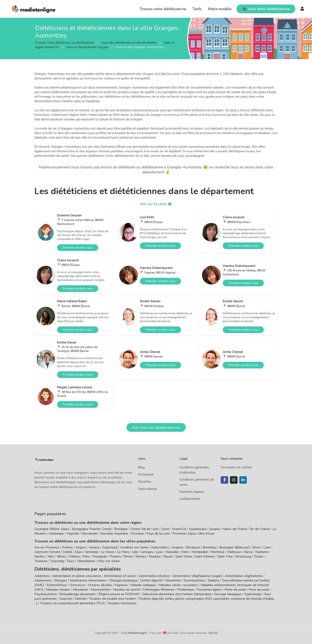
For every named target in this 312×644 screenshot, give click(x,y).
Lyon (159, 552)
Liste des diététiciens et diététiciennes (129, 42)
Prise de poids (259, 589)
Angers (81, 547)
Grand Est (179, 529)
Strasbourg (243, 556)
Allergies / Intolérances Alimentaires (80, 580)
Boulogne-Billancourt (235, 547)
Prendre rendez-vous (78, 248)
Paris (86, 556)
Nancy (248, 552)
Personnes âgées (209, 589)
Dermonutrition (195, 580)
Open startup (147, 489)
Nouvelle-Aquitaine (114, 534)
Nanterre (262, 552)
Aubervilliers (160, 547)
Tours (70, 561)
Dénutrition (173, 580)
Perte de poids (235, 589)
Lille (135, 552)
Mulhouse (234, 552)
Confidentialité (190, 499)
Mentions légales (192, 492)
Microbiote (81, 589)
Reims (128, 556)
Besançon (193, 547)
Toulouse (41, 561)
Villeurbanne (86, 561)
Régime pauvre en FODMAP (119, 593)
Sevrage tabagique (228, 593)
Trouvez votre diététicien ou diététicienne (65, 42)
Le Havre (108, 552)
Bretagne (121, 529)
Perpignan (100, 556)
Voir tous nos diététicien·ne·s (156, 428)
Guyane (214, 529)
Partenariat (146, 475)
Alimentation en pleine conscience (77, 575)
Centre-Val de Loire (144, 529)
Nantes (40, 556)
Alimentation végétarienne (244, 575)
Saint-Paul (225, 556)
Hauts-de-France (235, 529)
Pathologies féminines (159, 589)
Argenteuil (110, 547)
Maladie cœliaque (143, 584)
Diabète (214, 580)
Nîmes (61, 556)
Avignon (178, 547)
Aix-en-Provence (47, 547)
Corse (165, 529)
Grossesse (77, 584)
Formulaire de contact (236, 467)
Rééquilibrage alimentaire (77, 593)
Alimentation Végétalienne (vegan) (197, 575)
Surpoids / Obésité (73, 598)
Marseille (172, 552)
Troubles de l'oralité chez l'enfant (112, 598)
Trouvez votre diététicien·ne (163, 9)
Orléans (74, 556)
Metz (185, 552)
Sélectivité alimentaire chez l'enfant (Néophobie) (177, 593)
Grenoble (92, 552)
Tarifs (197, 9)
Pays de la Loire (158, 534)
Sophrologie (253, 593)
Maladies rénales (58, 589)
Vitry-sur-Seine (109, 561)
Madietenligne (137, 632)
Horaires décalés (100, 584)
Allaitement (43, 580)
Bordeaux (210, 547)
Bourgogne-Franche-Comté (92, 529)
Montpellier (200, 552)
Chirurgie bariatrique (123, 580)
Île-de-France (260, 529)
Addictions (42, 575)
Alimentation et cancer (120, 575)
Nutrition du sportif (126, 589)
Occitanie (137, 534)
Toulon (259, 556)
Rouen (168, 556)
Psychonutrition (45, 593)
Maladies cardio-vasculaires (178, 584)
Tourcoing (57, 561)
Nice (51, 556)
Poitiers (115, 556)
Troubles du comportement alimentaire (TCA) (72, 602)
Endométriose (57, 584)
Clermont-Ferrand (47, 552)
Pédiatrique (186, 589)
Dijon (79, 552)
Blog (141, 467)
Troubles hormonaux (122, 602)
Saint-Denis (184, 556)
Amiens (67, 547)
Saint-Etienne (205, 556)
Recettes (145, 482)
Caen (267, 547)
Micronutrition (101, 589)
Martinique (56, 534)
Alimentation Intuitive (154, 575)
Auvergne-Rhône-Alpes (52, 529)
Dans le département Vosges (88, 47)
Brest (257, 547)
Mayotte (73, 534)
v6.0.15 (213, 632)
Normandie (89, 534)
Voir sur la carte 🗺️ (156, 204)
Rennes (141, 556)
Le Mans (123, 552)
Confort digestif (151, 580)
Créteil (67, 552)
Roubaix (155, 556)
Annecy (94, 547)
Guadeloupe (198, 529)
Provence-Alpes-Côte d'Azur (193, 534)
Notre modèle (220, 9)
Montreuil (218, 552)
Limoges (147, 552)
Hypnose (121, 584)
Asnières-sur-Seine (134, 547)
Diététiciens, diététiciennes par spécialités (71, 569)
